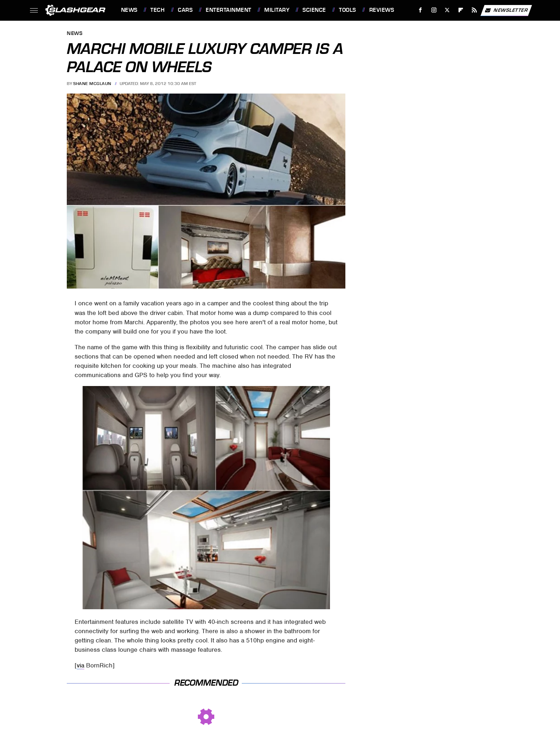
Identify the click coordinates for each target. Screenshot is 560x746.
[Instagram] (434, 10)
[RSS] (474, 10)
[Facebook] (420, 10)
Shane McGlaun (92, 84)
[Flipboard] (461, 10)
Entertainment (229, 10)
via (81, 665)
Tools (347, 10)
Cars (185, 10)
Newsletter (506, 10)
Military (277, 10)
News (129, 10)
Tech (157, 10)
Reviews (382, 10)
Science (314, 10)
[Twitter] (447, 10)
